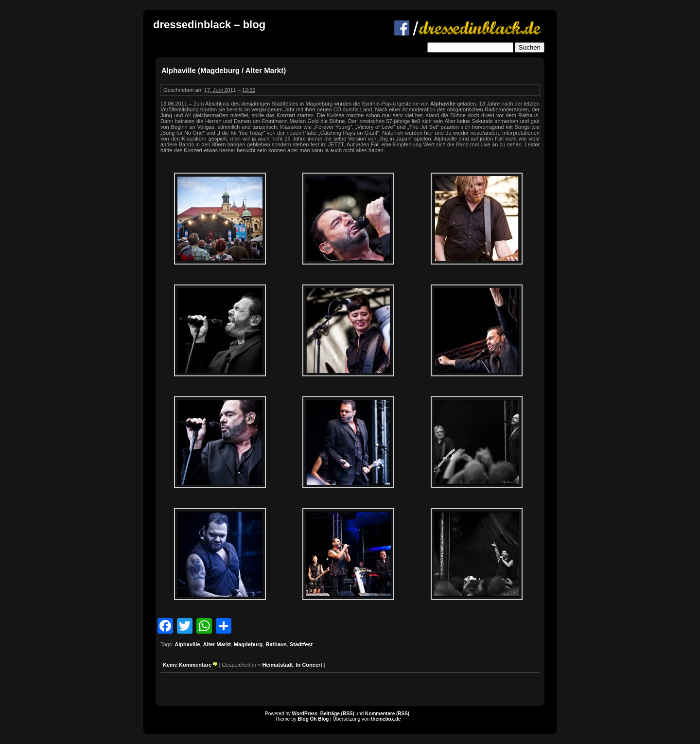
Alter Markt (217, 644)
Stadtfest (301, 644)
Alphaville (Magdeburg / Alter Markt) (224, 70)
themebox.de (386, 719)
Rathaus (276, 644)
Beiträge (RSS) (337, 714)
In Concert (309, 665)
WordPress (305, 714)
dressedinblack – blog (209, 25)
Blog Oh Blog (314, 719)
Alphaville (187, 644)
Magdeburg (248, 644)
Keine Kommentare (187, 665)
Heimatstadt (277, 665)
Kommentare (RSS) (387, 714)
